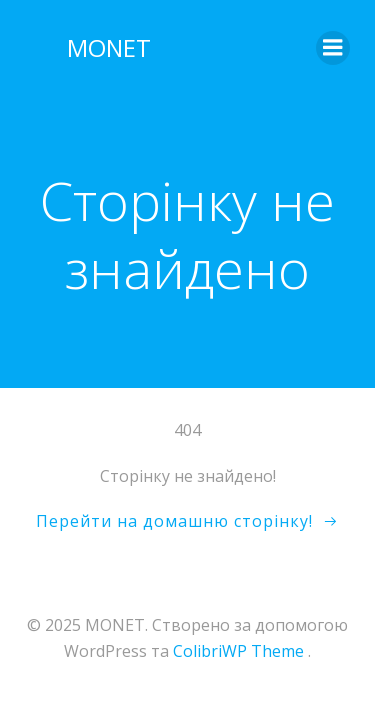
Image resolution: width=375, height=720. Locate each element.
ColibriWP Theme (238, 651)
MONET (109, 47)
